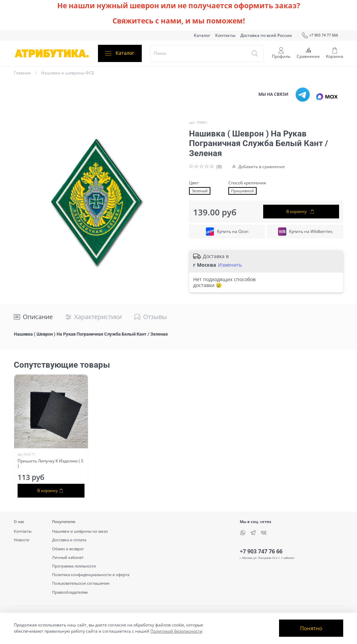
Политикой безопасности (176, 631)
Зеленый (200, 191)
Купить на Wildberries (305, 232)
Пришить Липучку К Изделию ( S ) (51, 463)
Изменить (230, 265)
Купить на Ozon (227, 232)
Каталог (202, 35)
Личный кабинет (68, 557)
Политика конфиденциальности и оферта (91, 575)
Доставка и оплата (69, 540)
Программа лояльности (74, 566)
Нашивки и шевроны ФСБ (68, 73)
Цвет (194, 183)
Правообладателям (70, 592)
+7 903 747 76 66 (261, 551)
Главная (22, 73)
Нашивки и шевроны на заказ (80, 531)
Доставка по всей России (266, 35)
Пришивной (242, 191)
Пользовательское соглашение (81, 583)
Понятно (311, 628)
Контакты (225, 35)
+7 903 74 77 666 (320, 35)
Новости (22, 540)
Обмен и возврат (68, 549)
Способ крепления (247, 183)
